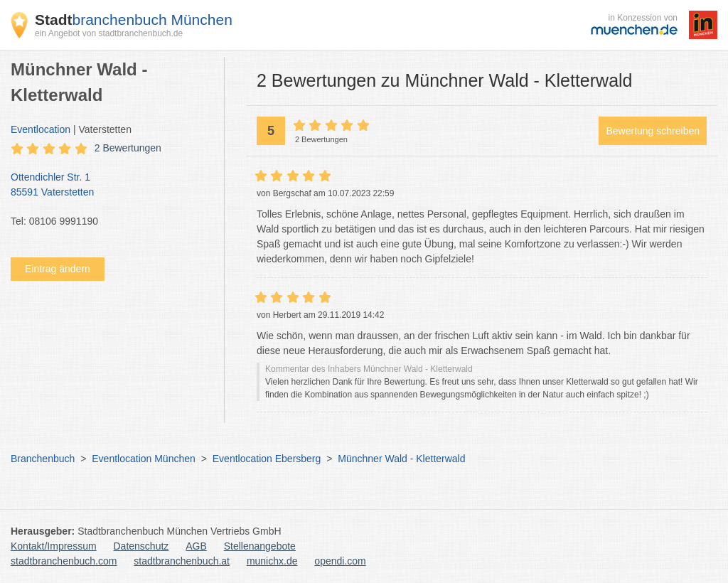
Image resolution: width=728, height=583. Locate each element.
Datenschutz (141, 546)
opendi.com (340, 561)
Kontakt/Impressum (54, 546)
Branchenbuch (43, 459)
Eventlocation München (144, 459)
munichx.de (272, 561)
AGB (196, 546)
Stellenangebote (260, 546)
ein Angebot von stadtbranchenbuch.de (109, 33)
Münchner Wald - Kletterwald (401, 459)
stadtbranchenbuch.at (182, 561)
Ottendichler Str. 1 (110, 186)
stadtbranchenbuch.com (64, 561)
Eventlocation (41, 129)
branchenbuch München (134, 20)
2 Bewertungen (128, 148)
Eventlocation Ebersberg (267, 459)
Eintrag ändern (58, 269)
